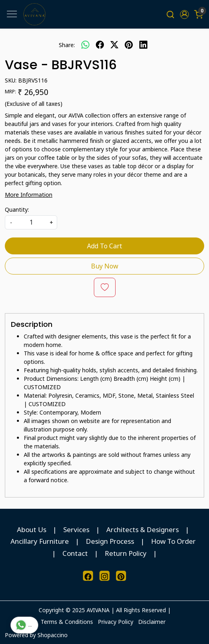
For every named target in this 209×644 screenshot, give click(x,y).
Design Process (110, 541)
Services (76, 529)
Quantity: (17, 210)
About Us (32, 529)
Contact (75, 553)
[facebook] (100, 45)
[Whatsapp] (85, 45)
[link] (171, 14)
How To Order (173, 541)
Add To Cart (104, 246)
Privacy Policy (116, 622)
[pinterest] (129, 45)
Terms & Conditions (67, 622)
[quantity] (31, 222)
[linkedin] (143, 45)
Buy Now (105, 266)
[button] (184, 14)
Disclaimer (152, 622)
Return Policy (126, 553)
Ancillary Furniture (40, 541)
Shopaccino (53, 635)
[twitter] (114, 45)
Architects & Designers (143, 529)
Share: (67, 45)
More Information (29, 195)
